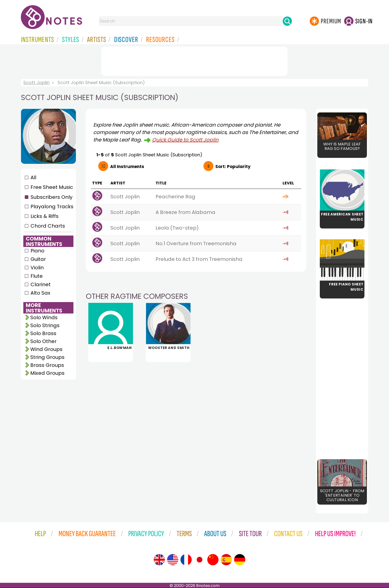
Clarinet (41, 284)
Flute (37, 276)
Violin (37, 268)
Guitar (38, 259)
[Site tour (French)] (186, 560)
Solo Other (43, 341)
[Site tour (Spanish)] (226, 560)
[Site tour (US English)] (173, 560)
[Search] (287, 21)
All (33, 177)
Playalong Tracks (52, 207)
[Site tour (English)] (159, 560)
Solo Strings (45, 325)
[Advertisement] (194, 60)
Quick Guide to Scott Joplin (185, 140)
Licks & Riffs (45, 216)
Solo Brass (43, 333)
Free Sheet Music (52, 187)
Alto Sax (40, 293)
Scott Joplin (36, 83)
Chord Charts (48, 226)
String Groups (47, 357)
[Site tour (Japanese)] (199, 560)
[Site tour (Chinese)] (213, 560)
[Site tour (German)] (240, 560)
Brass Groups (47, 365)
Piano (37, 251)
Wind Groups (46, 349)
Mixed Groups (47, 373)
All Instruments (127, 167)
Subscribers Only (51, 197)
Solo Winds (44, 317)
